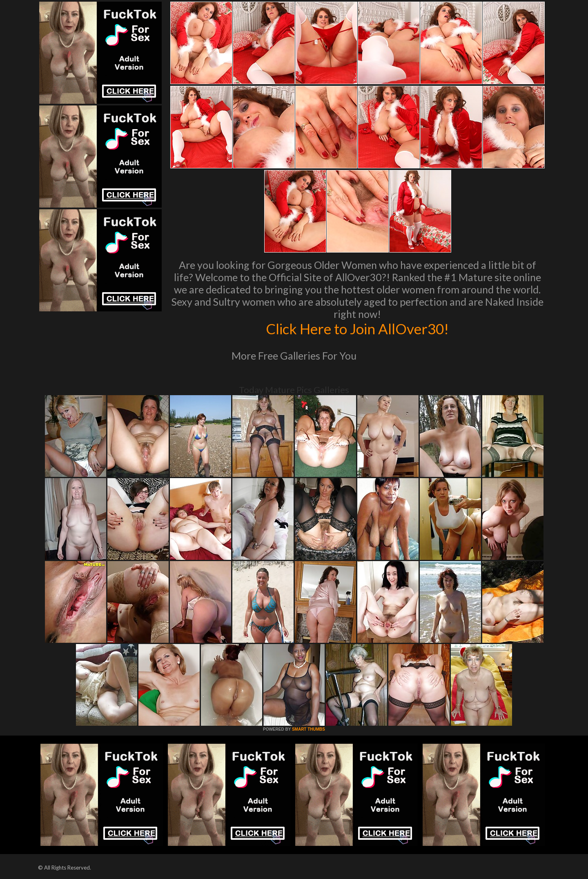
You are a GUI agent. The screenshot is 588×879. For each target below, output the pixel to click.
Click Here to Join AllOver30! (357, 329)
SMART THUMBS (308, 729)
